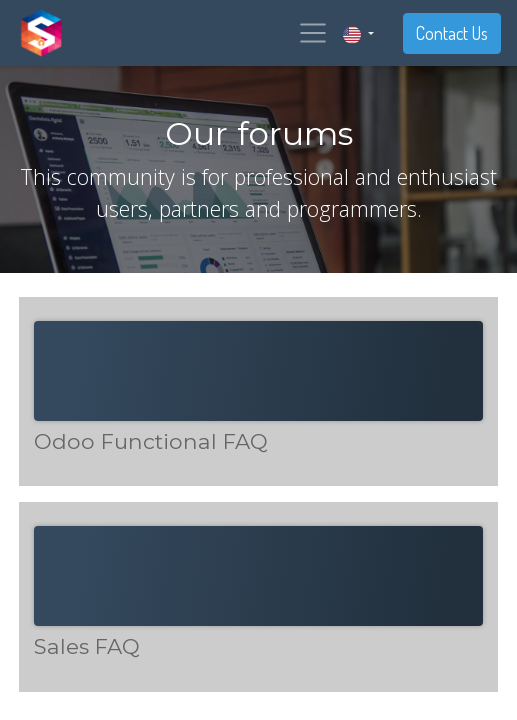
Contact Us (452, 33)
